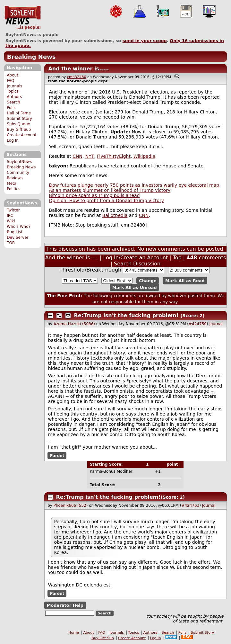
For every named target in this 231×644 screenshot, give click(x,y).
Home (74, 633)
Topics (13, 91)
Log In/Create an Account (135, 258)
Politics (13, 189)
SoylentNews (23, 18)
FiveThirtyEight (114, 156)
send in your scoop (145, 41)
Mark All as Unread (135, 287)
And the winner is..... (78, 69)
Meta (12, 183)
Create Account (22, 135)
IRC (10, 216)
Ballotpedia (115, 215)
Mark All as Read (185, 281)
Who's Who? (19, 227)
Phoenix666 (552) (71, 505)
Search (13, 102)
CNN (77, 156)
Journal (216, 324)
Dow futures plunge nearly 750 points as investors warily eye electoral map (134, 185)
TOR (11, 243)
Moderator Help (65, 605)
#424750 (198, 324)
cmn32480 (77, 77)
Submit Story (19, 119)
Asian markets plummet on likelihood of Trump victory (110, 190)
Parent (57, 455)
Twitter (13, 210)
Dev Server (17, 237)
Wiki (11, 221)
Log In (13, 140)
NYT (90, 156)
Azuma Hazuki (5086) (74, 324)
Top (177, 258)
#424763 (190, 505)
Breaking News (31, 57)
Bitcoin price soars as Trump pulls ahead (94, 195)
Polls (11, 108)
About (13, 75)
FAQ (10, 81)
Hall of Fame (19, 113)
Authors (14, 97)
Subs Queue (18, 124)
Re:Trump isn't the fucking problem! (126, 315)
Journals (14, 86)
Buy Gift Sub (19, 130)
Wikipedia (144, 156)
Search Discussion (137, 264)
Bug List (15, 232)
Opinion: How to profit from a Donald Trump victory (107, 201)
